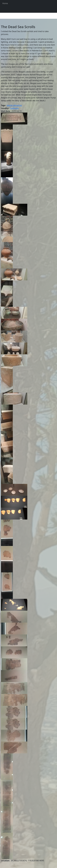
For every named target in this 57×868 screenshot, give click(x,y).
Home (5, 3)
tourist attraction (14, 105)
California (14, 108)
